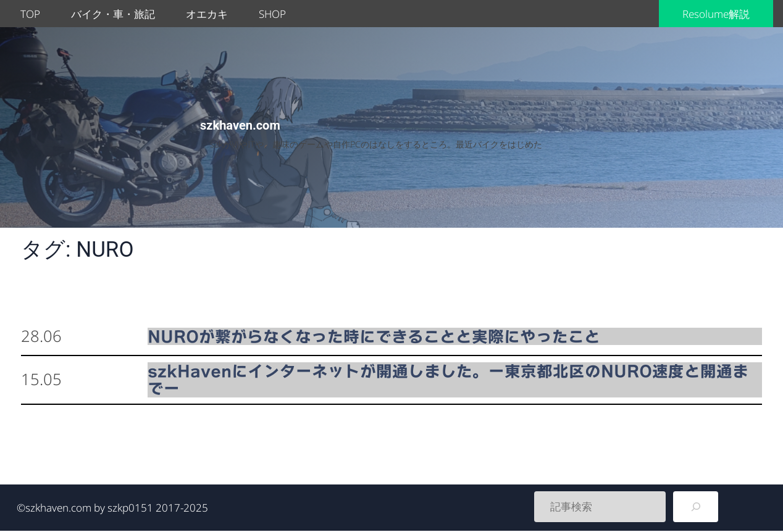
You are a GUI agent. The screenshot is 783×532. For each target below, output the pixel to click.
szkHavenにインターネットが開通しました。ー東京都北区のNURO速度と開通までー (448, 380)
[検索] (696, 507)
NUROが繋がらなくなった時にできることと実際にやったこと (374, 336)
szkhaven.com (240, 125)
